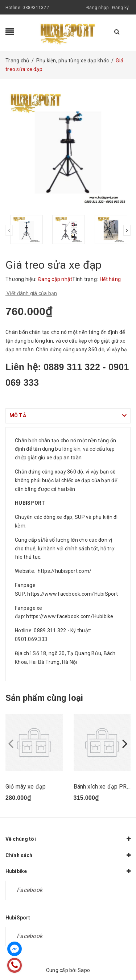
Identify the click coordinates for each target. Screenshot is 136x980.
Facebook (30, 890)
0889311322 (36, 8)
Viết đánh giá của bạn (31, 293)
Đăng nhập (97, 8)
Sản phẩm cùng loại (44, 698)
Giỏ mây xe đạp (26, 787)
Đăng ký (120, 8)
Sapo (84, 970)
